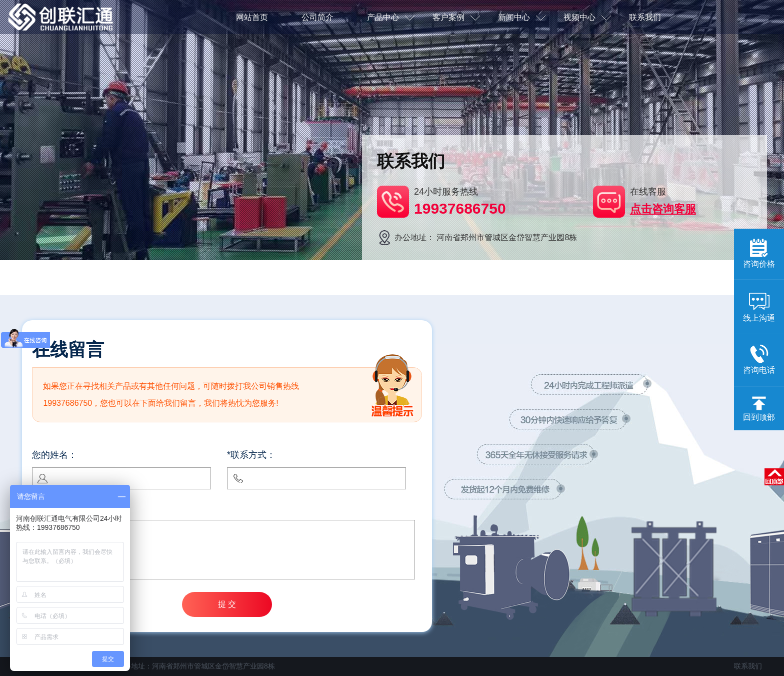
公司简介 (317, 17)
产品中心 (391, 18)
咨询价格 (759, 253)
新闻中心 (522, 18)
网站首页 (252, 17)
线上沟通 (759, 306)
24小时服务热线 (460, 202)
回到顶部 (759, 409)
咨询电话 (759, 359)
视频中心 (587, 18)
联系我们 (645, 17)
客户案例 (456, 18)
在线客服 (663, 202)
